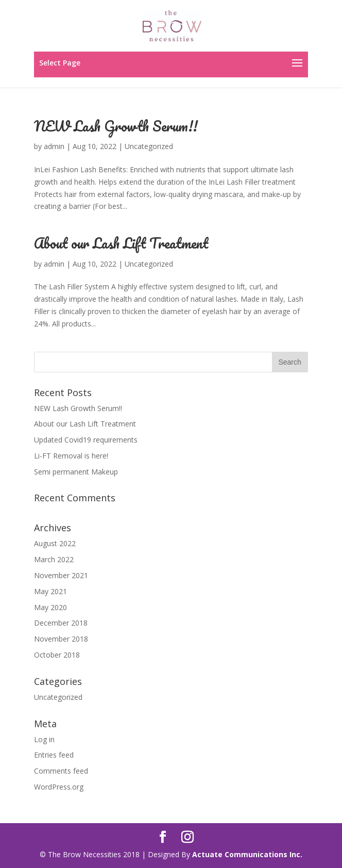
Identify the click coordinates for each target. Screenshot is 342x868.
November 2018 (61, 639)
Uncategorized (149, 146)
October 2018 (57, 655)
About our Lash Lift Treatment (121, 243)
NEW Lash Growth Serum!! (116, 126)
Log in (44, 739)
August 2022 (55, 543)
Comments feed (61, 771)
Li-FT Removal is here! (71, 456)
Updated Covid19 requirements (86, 440)
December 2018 (61, 623)
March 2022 (54, 559)
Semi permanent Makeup (76, 472)
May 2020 (50, 607)
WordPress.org (59, 787)
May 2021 (50, 591)
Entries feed (54, 755)
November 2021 (61, 575)
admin (54, 146)
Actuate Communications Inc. (247, 854)
